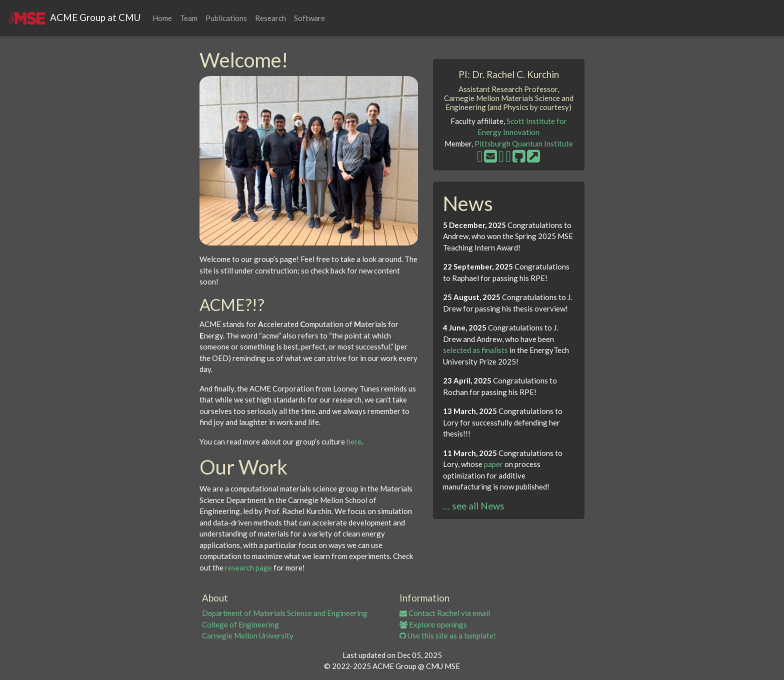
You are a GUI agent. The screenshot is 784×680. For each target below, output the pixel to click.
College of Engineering (240, 624)
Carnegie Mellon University (248, 635)
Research (270, 18)
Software (309, 18)
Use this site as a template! (448, 635)
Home (162, 18)
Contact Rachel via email (445, 613)
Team (189, 18)
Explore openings (433, 624)
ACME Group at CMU (74, 18)
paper (493, 464)
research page (248, 567)
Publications (226, 18)
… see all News (474, 506)
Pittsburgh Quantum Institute (524, 143)
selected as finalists (475, 350)
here (354, 441)
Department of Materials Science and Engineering (285, 613)
